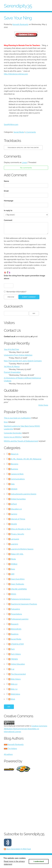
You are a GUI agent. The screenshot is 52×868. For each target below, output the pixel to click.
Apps (13, 569)
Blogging (15, 464)
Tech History (16, 654)
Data (13, 484)
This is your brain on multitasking (17, 418)
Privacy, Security (18, 534)
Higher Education (18, 664)
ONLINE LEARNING (19, 589)
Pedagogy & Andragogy (21, 599)
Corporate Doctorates (13, 433)
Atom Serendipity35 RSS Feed (18, 849)
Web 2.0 (14, 684)
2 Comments (31, 132)
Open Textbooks (17, 584)
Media (13, 559)
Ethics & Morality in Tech (21, 529)
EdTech (14, 504)
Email (6, 191)
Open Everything (18, 579)
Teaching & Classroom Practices (24, 604)
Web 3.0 (14, 689)
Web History (16, 679)
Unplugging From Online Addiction (18, 355)
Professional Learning (20, 619)
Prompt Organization (12, 372)
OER (13, 574)
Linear (24, 162)
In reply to (8, 210)
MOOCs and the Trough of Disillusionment (21, 441)
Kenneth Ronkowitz (20, 24)
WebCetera (15, 694)
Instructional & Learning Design (24, 494)
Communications (18, 479)
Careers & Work (17, 474)
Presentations (16, 614)
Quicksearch (13, 306)
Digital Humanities (18, 499)
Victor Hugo (43, 405)
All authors (8, 754)
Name (6, 181)
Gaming (14, 514)
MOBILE (14, 564)
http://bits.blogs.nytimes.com (16, 74)
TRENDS (14, 659)
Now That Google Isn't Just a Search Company (23, 361)
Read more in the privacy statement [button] (14, 863)
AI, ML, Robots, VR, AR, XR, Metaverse (26, 459)
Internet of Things (18, 519)
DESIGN (14, 489)
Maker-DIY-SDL (17, 554)
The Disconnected (18, 674)
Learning (14, 544)
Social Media (19, 132)
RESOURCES (16, 629)
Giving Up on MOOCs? (13, 437)
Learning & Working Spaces (22, 549)
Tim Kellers (12, 749)
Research (15, 624)
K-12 (13, 669)
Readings (15, 634)
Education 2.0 (16, 509)
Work (13, 699)
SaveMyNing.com (11, 124)
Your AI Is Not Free (11, 349)
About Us (14, 454)
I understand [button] (39, 861)
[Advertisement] (26, 802)
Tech (13, 649)
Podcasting (15, 609)
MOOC (14, 594)
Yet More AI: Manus (12, 367)
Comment (8, 220)
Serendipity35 (18, 6)
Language (15, 539)
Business (14, 469)
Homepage (9, 201)
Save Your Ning (18, 18)
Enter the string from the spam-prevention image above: (25, 277)
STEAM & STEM (17, 644)
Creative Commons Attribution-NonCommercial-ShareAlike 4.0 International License (26, 729)
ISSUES (14, 524)
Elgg (6, 422)
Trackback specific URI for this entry (23, 148)
